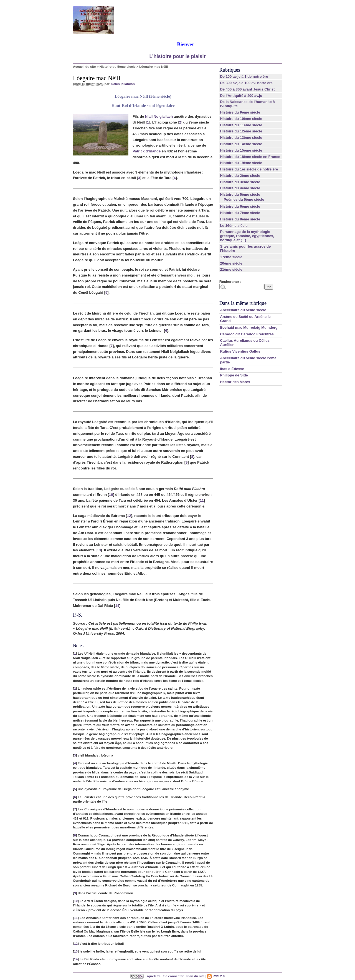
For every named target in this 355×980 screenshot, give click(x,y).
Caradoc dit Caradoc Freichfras (247, 334)
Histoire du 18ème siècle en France (250, 157)
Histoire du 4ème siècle (240, 188)
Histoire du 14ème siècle (241, 144)
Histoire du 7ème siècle (240, 213)
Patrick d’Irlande (147, 151)
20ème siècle (231, 263)
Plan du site (196, 976)
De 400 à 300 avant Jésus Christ (247, 89)
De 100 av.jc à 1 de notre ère (244, 76)
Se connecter (173, 976)
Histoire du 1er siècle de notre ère (249, 169)
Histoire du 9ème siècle (240, 112)
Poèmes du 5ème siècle (244, 199)
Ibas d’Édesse (232, 369)
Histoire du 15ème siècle (241, 150)
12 (129, 516)
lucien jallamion (123, 84)
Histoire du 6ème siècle (240, 206)
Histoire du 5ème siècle (118, 66)
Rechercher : (230, 282)
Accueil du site (84, 66)
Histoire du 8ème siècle (240, 219)
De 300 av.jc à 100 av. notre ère (246, 83)
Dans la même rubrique (243, 303)
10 (111, 495)
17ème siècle (231, 257)
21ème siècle (231, 269)
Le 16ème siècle (234, 226)
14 (117, 606)
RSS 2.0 (216, 976)
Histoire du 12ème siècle (241, 131)
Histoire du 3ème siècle (240, 182)
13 (99, 550)
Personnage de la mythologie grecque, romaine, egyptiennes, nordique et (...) (247, 236)
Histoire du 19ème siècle (241, 163)
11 (202, 500)
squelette (154, 976)
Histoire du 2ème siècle (240, 176)
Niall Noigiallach (159, 116)
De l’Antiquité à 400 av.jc (241, 96)
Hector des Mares (235, 382)
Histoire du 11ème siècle (241, 125)
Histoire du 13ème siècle (241, 138)
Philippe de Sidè (234, 375)
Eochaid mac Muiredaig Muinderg (249, 327)
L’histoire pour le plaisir (177, 56)
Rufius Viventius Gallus (240, 351)
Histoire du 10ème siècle (241, 119)
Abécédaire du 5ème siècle (243, 310)
